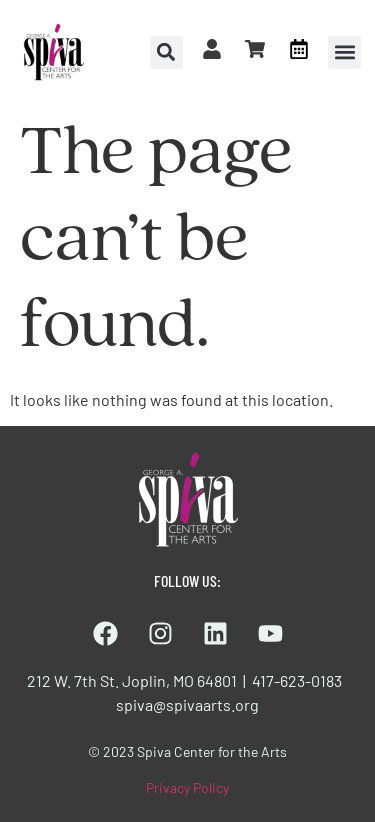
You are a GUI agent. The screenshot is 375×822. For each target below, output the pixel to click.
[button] (344, 52)
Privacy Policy (187, 787)
